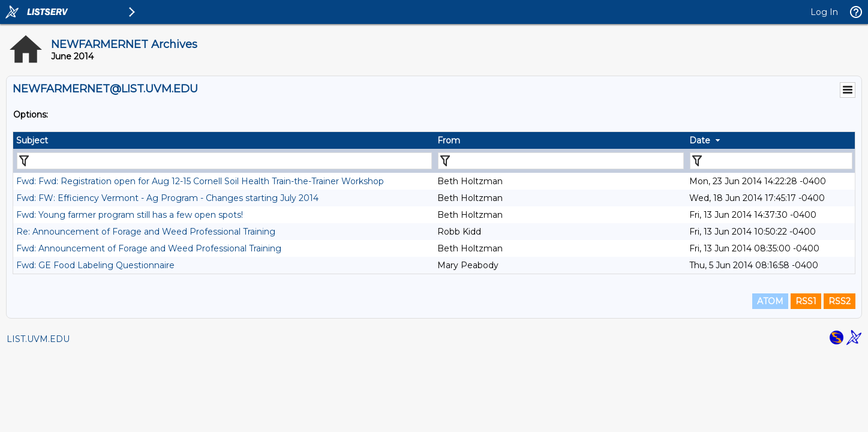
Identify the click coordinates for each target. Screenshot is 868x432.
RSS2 (840, 301)
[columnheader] (224, 140)
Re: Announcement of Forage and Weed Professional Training (146, 232)
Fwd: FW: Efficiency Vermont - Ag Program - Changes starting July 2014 (167, 198)
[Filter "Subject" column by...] (224, 161)
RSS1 (806, 301)
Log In (824, 12)
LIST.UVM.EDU (38, 339)
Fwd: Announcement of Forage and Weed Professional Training (149, 248)
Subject (32, 140)
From (449, 140)
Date (700, 140)
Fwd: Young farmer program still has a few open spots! (130, 215)
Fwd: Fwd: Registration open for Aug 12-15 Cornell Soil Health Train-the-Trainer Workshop (200, 181)
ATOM (770, 301)
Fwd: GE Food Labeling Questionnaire (95, 265)
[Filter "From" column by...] (561, 161)
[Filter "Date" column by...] (771, 161)
